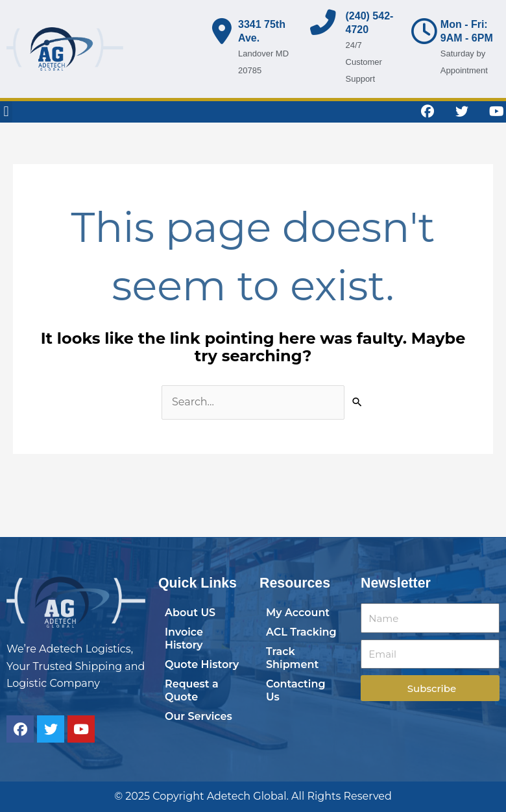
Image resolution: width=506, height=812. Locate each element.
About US (190, 613)
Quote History (202, 664)
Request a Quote (192, 690)
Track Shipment (292, 658)
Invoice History (184, 639)
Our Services (199, 716)
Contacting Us (296, 690)
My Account (298, 613)
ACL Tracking (301, 632)
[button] (6, 112)
